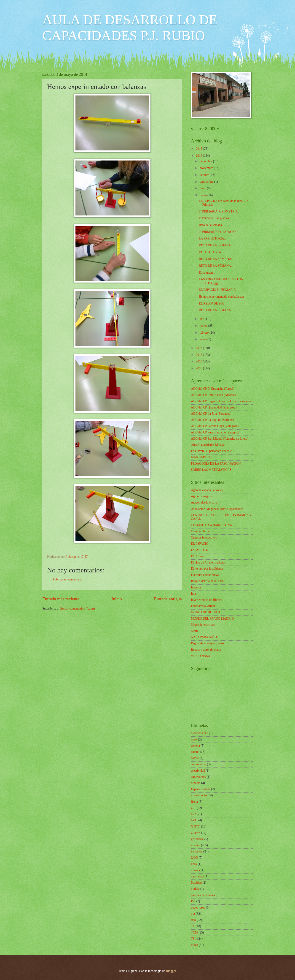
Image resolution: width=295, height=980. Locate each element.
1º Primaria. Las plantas (214, 218)
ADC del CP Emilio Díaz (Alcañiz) (213, 395)
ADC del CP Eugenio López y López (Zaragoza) (222, 401)
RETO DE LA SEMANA (215, 245)
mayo (204, 195)
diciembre (206, 161)
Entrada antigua (168, 599)
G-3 (193, 820)
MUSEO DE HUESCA (206, 612)
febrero (205, 333)
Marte (195, 631)
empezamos (198, 777)
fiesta (194, 802)
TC (193, 926)
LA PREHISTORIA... (213, 238)
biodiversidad (200, 733)
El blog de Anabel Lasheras (208, 562)
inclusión (197, 851)
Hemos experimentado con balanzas (221, 297)
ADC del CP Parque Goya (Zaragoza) (215, 426)
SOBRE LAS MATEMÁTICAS (211, 470)
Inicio (117, 599)
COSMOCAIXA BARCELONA (212, 525)
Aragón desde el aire (204, 502)
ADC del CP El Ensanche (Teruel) (213, 389)
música (195, 870)
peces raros (198, 908)
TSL (194, 939)
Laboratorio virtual (203, 606)
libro (194, 864)
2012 (199, 355)
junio (203, 188)
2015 (199, 149)
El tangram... (207, 273)
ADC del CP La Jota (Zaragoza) (211, 414)
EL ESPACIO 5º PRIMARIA (217, 290)
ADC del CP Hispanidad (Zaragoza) (214, 407)
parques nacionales (203, 895)
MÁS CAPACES (202, 457)
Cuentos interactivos (204, 538)
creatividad (198, 771)
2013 (199, 348)
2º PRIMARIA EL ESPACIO (217, 232)
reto (193, 920)
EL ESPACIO (200, 544)
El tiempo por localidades (207, 569)
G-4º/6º (196, 833)
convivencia (199, 764)
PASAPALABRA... (211, 252)
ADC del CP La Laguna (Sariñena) (213, 420)
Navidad (196, 883)
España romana (201, 789)
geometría (197, 839)
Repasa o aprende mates (206, 650)
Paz (193, 901)
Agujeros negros (201, 496)
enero (204, 339)
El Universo (198, 556)
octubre (205, 175)
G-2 (193, 814)
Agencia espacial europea (207, 490)
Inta (193, 594)
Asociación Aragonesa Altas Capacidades (217, 509)
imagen (196, 845)
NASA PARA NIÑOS (205, 637)
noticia (195, 889)
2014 (199, 156)
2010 (199, 368)
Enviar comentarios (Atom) (78, 608)
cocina (195, 752)
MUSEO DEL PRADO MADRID (212, 619)
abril (203, 319)
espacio (196, 783)
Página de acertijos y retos (208, 643)
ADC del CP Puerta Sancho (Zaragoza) (216, 432)
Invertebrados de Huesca (206, 600)
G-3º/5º (196, 826)
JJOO (194, 858)
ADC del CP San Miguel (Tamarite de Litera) (220, 439)
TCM (194, 932)
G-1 (193, 808)
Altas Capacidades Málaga (208, 445)
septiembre (207, 182)
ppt (193, 914)
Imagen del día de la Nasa (207, 581)
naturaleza (197, 876)
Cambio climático (202, 531)
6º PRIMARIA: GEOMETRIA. (219, 211)
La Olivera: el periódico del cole (211, 451)
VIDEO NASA (201, 656)
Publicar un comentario (68, 579)
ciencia (195, 746)
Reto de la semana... (211, 225)
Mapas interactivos (203, 625)
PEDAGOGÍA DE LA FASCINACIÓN (216, 464)
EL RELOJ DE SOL (212, 304)
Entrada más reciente (61, 599)
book (194, 739)
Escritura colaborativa (205, 575)
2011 (199, 361)
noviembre (207, 168)
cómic (195, 758)
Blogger (171, 971)
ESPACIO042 (200, 550)
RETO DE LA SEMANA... (216, 266)
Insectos (196, 587)
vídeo (194, 945)
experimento (199, 795)
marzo (204, 326)
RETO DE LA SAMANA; (215, 259)
